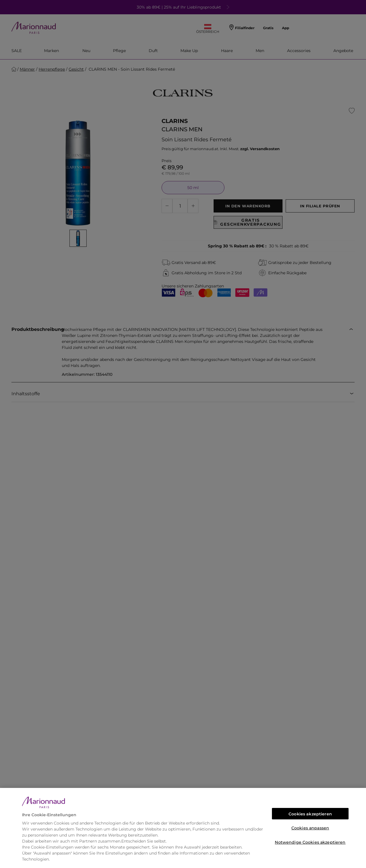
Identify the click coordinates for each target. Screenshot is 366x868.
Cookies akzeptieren (310, 814)
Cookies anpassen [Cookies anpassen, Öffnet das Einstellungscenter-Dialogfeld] (310, 828)
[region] (183, 828)
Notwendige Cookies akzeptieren (310, 842)
